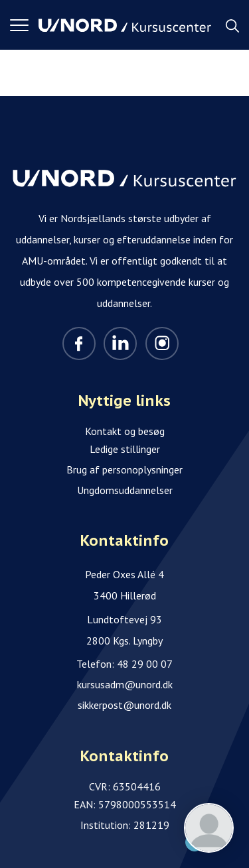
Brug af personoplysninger (124, 469)
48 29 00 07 (145, 664)
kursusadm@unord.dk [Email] (125, 684)
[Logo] (125, 25)
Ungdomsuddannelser (125, 490)
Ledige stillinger (125, 449)
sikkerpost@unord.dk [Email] (124, 705)
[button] (24, 25)
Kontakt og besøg (125, 431)
